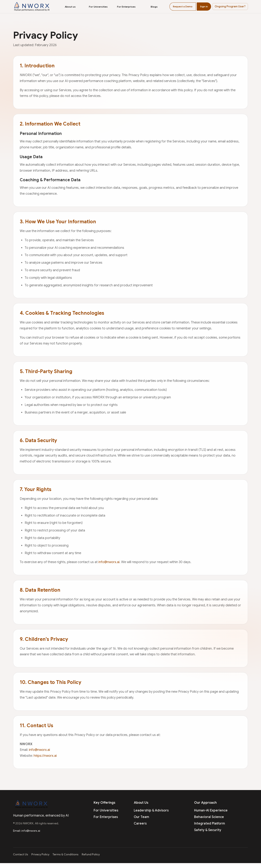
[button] (230, 7)
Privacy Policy (40, 854)
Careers (140, 824)
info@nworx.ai (109, 562)
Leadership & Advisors (151, 810)
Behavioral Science (209, 817)
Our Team (141, 817)
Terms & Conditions (66, 854)
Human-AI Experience (211, 810)
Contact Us (21, 854)
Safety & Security (208, 830)
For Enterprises (126, 7)
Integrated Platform (210, 824)
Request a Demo (183, 7)
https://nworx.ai (45, 756)
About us (70, 7)
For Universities (98, 7)
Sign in (204, 7)
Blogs (154, 7)
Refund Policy (91, 854)
